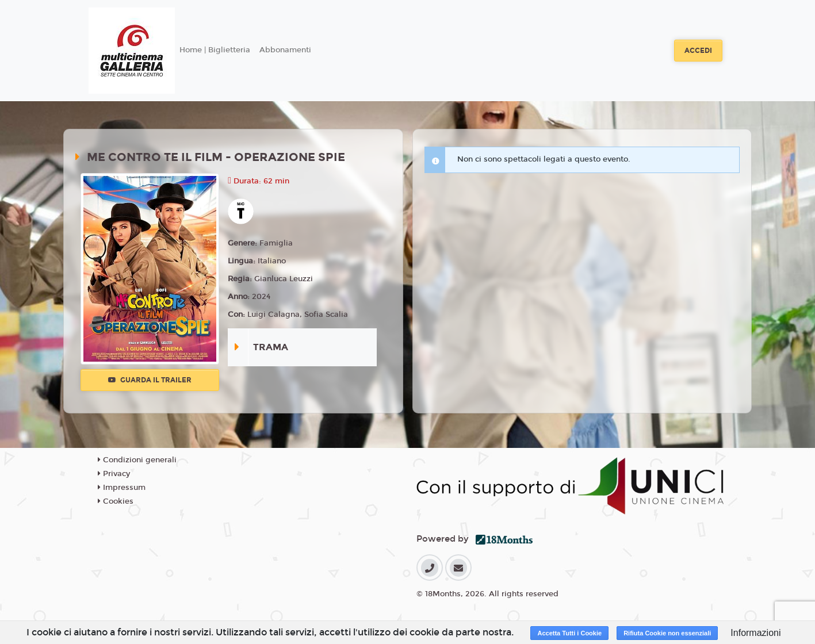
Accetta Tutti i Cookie (569, 633)
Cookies (116, 501)
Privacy (114, 474)
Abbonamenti (285, 50)
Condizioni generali (137, 460)
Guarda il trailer (150, 380)
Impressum (122, 488)
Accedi (698, 51)
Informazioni (755, 633)
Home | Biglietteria (215, 50)
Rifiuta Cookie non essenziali (667, 633)
